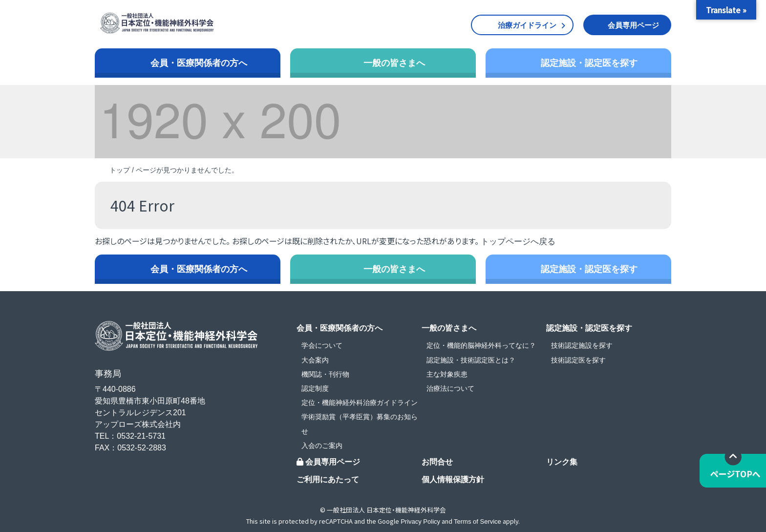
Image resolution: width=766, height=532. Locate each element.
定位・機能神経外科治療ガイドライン (360, 403)
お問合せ (437, 462)
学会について (322, 345)
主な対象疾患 (447, 374)
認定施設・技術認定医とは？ (471, 360)
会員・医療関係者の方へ (199, 63)
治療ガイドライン (527, 25)
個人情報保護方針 (453, 479)
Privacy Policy (420, 521)
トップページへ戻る (518, 242)
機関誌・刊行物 (325, 374)
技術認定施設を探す (582, 345)
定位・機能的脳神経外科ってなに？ (481, 345)
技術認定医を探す (578, 360)
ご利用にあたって (328, 479)
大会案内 (315, 360)
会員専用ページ (633, 25)
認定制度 (315, 388)
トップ (120, 170)
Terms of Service (478, 521)
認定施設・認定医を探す (589, 63)
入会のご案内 (322, 446)
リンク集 (562, 462)
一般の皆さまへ (394, 63)
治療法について (450, 388)
